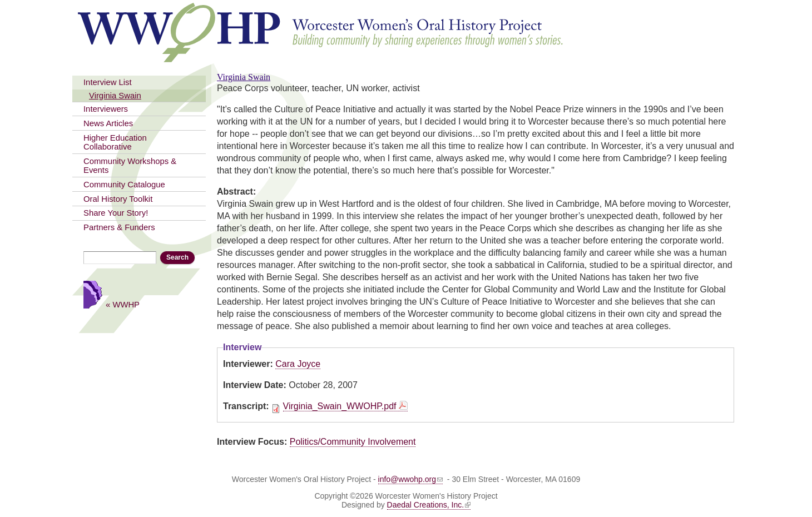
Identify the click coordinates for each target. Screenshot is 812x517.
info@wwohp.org (411, 479)
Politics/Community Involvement (353, 442)
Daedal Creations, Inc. (429, 505)
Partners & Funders (119, 227)
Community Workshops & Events (130, 166)
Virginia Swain (115, 96)
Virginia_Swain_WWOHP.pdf (340, 406)
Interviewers (106, 109)
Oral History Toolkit (118, 199)
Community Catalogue (124, 185)
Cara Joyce (298, 364)
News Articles (108, 123)
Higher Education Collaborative (115, 142)
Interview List (108, 82)
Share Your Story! (116, 213)
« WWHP (123, 304)
